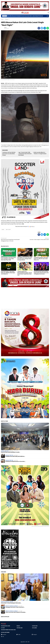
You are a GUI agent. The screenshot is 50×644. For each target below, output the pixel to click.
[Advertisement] (25, 297)
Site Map (3, 628)
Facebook (4, 635)
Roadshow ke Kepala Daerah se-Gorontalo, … (16, 461)
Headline (3, 451)
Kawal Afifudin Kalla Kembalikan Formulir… (11, 452)
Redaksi (18, 626)
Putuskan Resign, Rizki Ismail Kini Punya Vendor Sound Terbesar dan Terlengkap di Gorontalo (41, 273)
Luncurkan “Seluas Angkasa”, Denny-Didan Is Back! (37, 239)
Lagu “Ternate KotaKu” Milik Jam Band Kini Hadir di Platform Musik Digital (25, 154)
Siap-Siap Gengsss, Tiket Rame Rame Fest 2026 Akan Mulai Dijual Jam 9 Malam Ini (8, 273)
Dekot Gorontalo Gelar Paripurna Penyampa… (16, 612)
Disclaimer (34, 628)
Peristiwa (7, 451)
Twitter (18, 635)
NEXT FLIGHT (8, 229)
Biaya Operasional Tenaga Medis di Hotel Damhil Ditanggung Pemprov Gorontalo (13, 239)
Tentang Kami (20, 628)
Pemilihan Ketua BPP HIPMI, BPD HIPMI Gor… (15, 456)
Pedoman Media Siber (6, 626)
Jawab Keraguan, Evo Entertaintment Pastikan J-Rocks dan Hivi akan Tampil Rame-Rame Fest (25, 273)
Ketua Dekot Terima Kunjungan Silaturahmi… (11, 603)
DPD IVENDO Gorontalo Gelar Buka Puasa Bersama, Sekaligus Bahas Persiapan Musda (25, 259)
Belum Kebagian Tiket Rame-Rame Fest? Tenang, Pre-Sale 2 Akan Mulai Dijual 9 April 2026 (8, 259)
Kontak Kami (35, 626)
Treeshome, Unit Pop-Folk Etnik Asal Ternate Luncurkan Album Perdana (9, 154)
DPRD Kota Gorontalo (5, 602)
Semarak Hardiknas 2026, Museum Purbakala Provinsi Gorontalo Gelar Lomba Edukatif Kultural (25, 16)
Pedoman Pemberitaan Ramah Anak (8, 630)
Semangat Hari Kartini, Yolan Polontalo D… (15, 607)
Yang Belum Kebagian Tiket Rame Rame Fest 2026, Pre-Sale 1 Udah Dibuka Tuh (41, 259)
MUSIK (3, 229)
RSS (2, 637)
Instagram (34, 635)
